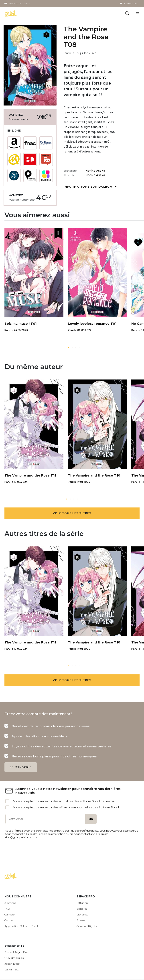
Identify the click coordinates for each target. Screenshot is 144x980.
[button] (69, 347)
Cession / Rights (87, 926)
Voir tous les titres (72, 513)
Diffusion (82, 903)
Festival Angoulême (17, 952)
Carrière (9, 914)
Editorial (82, 909)
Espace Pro (131, 4)
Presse (81, 920)
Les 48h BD (12, 969)
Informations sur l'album (90, 187)
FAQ (7, 909)
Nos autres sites (20, 4)
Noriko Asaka (95, 171)
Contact (10, 920)
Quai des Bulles (14, 958)
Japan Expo (12, 964)
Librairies (82, 914)
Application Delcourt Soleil (21, 926)
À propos (10, 903)
